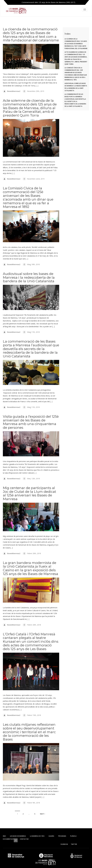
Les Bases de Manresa (18, 836)
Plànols (73, 836)
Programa (62, 836)
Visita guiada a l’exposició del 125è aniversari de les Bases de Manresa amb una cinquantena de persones (31, 422)
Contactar (24, 839)
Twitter (74, 844)
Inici (4, 836)
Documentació (9, 839)
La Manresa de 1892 (37, 836)
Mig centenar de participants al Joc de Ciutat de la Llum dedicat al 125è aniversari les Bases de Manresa (29, 493)
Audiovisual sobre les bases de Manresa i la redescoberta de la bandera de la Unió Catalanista (29, 277)
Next (43, 814)
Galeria (51, 836)
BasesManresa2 (14, 91)
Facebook (64, 844)
